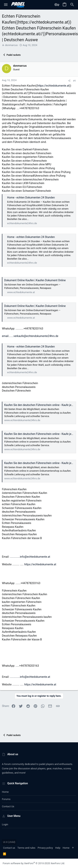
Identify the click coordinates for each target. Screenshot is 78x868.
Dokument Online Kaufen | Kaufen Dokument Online (35, 280)
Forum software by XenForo (34, 863)
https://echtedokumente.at (53, 86)
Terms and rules (26, 848)
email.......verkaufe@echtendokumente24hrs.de (30, 336)
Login (5, 824)
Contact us (8, 806)
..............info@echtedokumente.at (30, 557)
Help (58, 848)
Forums (6, 799)
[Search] (72, 5)
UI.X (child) (9, 842)
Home (5, 792)
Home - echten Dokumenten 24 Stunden (31, 198)
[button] (6, 5)
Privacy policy (45, 848)
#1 (75, 81)
